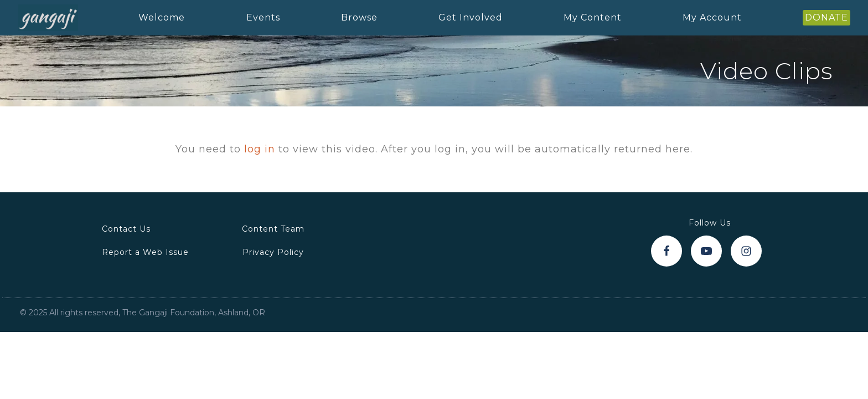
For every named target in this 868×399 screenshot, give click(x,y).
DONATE (826, 17)
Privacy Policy (273, 252)
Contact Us (126, 229)
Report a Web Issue (145, 252)
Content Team (273, 229)
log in (260, 149)
